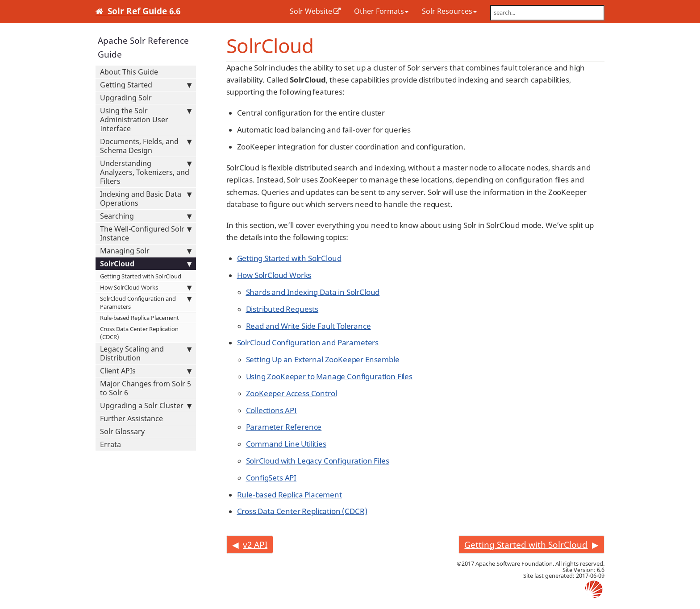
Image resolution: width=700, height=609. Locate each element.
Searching (146, 216)
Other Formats (381, 11)
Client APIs (146, 371)
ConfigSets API (271, 478)
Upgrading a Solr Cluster (146, 406)
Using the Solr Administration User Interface (146, 120)
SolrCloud (146, 264)
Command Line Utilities (286, 444)
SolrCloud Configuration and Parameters (146, 302)
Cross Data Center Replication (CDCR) (139, 333)
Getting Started (146, 85)
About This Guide (129, 72)
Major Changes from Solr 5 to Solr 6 (146, 388)
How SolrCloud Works (146, 287)
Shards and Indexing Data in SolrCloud (313, 292)
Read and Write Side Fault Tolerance (308, 326)
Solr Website (311, 11)
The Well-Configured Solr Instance (146, 233)
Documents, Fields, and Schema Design (146, 146)
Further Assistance (131, 418)
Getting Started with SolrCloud (141, 276)
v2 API (255, 545)
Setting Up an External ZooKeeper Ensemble (323, 359)
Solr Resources (449, 11)
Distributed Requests (282, 309)
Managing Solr (146, 251)
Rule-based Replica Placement (140, 318)
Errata (110, 444)
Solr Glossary (122, 431)
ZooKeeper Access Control (292, 393)
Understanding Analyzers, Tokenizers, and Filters (146, 172)
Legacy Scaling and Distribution (146, 353)
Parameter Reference (284, 427)
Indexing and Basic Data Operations (146, 199)
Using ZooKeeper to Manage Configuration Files (329, 376)
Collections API (271, 410)
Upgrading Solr (126, 98)
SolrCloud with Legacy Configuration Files (318, 461)
